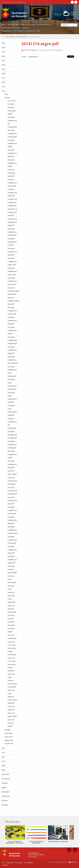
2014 (18, 37)
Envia (24, 57)
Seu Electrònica (43, 24)
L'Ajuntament (13, 24)
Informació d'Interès (11, 28)
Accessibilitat (28, 863)
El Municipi (25, 24)
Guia (33, 24)
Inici (4, 24)
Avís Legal (19, 863)
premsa (23, 37)
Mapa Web (10, 863)
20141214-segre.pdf (30, 50)
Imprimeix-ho (34, 57)
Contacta (25, 28)
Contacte (5, 865)
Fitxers (13, 37)
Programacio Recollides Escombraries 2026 (21, 31)
